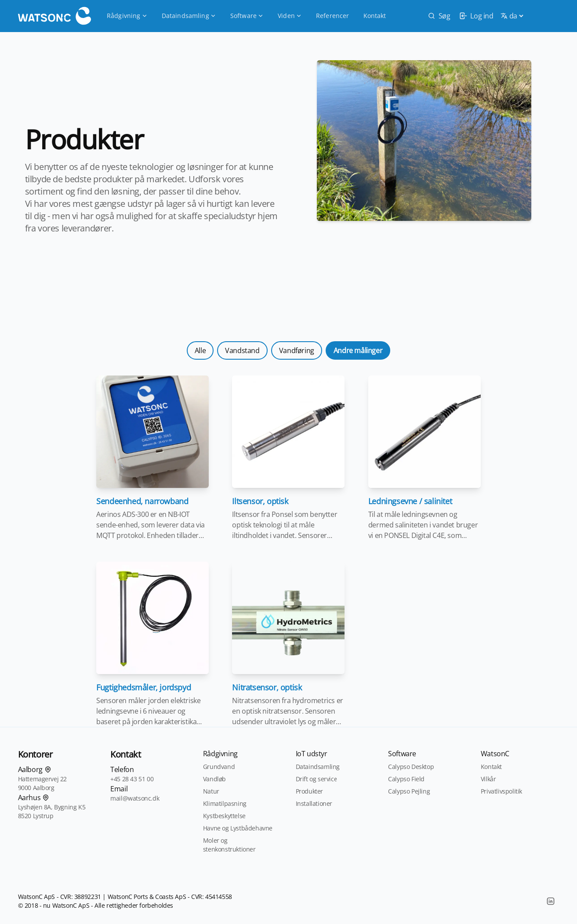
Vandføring (297, 350)
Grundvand (219, 767)
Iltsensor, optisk (260, 501)
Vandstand (242, 350)
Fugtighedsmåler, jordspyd (143, 687)
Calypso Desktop (411, 767)
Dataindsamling (189, 16)
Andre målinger (358, 350)
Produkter (309, 791)
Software (247, 16)
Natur (211, 791)
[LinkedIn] (551, 901)
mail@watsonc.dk (135, 798)
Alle (200, 350)
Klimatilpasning (225, 803)
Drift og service (317, 779)
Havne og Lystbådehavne (238, 828)
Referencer (333, 16)
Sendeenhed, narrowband (142, 501)
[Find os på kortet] (48, 769)
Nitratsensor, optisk (267, 687)
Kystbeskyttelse (224, 816)
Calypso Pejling (409, 791)
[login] (475, 16)
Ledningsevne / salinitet (410, 501)
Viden (290, 16)
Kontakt (375, 16)
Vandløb (214, 779)
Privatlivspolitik (501, 791)
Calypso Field (406, 779)
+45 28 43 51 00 (132, 779)
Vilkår (488, 779)
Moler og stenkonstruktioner (229, 845)
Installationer (314, 803)
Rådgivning (127, 16)
